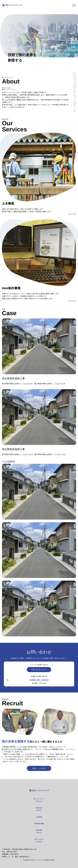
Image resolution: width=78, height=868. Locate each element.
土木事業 (39, 817)
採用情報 (39, 831)
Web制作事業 (39, 824)
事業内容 (39, 809)
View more (6, 88)
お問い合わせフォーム (39, 670)
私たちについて (39, 800)
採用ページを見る (39, 768)
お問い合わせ (39, 840)
